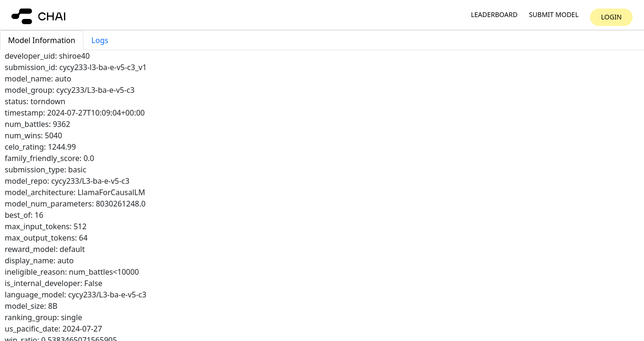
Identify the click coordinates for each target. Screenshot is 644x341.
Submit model (554, 15)
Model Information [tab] (42, 40)
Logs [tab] (100, 40)
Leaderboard (494, 15)
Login (611, 17)
